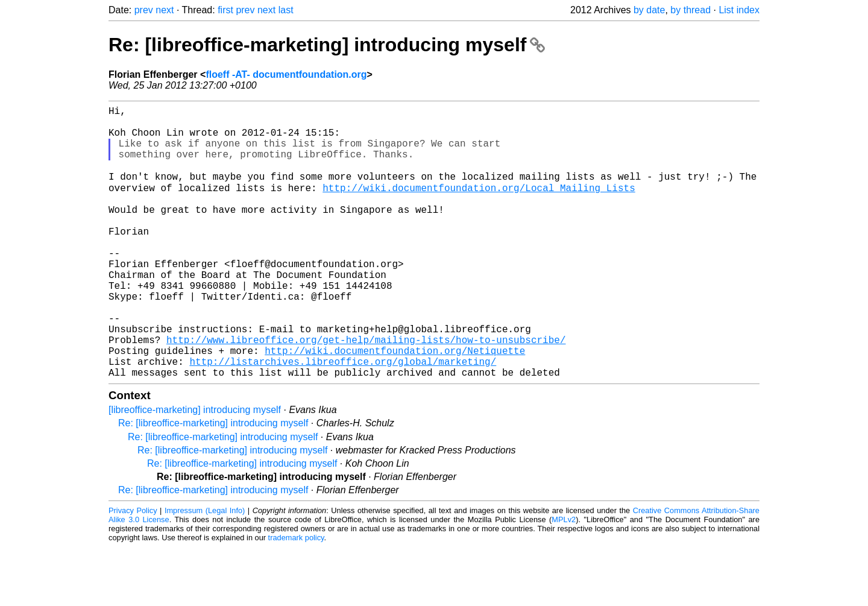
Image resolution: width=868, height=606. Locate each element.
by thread (690, 10)
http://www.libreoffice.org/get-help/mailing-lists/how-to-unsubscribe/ (366, 391)
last (286, 10)
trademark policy (296, 597)
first (225, 10)
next (165, 10)
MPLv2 (564, 579)
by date (649, 10)
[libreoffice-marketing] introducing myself (195, 469)
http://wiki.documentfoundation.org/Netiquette (395, 405)
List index (739, 10)
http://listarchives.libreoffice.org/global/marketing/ (343, 418)
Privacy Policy (133, 570)
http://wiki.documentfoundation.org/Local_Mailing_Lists (479, 206)
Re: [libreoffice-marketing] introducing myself (327, 45)
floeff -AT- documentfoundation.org (286, 74)
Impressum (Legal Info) (205, 570)
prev (144, 10)
